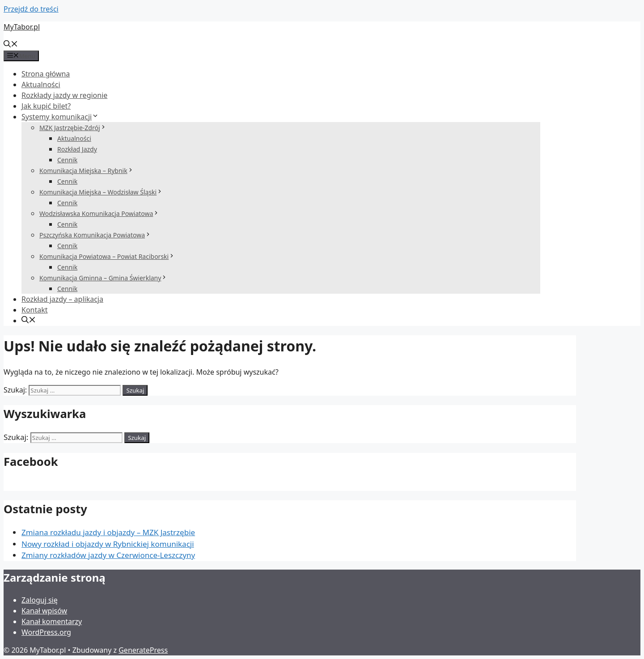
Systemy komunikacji (60, 117)
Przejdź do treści (31, 9)
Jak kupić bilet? (46, 106)
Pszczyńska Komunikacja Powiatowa (95, 235)
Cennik (67, 160)
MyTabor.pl (22, 27)
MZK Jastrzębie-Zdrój (73, 128)
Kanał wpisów (44, 611)
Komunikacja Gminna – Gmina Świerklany (103, 278)
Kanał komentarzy (52, 621)
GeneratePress (143, 650)
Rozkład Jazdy (77, 149)
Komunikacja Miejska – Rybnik (87, 171)
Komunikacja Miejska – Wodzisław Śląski (101, 192)
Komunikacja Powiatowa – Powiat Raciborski (107, 256)
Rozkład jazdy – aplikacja (62, 299)
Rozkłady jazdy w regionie (64, 95)
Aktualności (41, 84)
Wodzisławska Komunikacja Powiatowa (99, 213)
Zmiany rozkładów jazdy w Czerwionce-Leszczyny (108, 555)
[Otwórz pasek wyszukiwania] (11, 45)
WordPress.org (46, 632)
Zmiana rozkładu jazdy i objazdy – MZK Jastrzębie (108, 532)
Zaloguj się (40, 600)
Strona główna (46, 74)
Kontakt (35, 310)
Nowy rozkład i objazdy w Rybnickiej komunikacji (108, 544)
